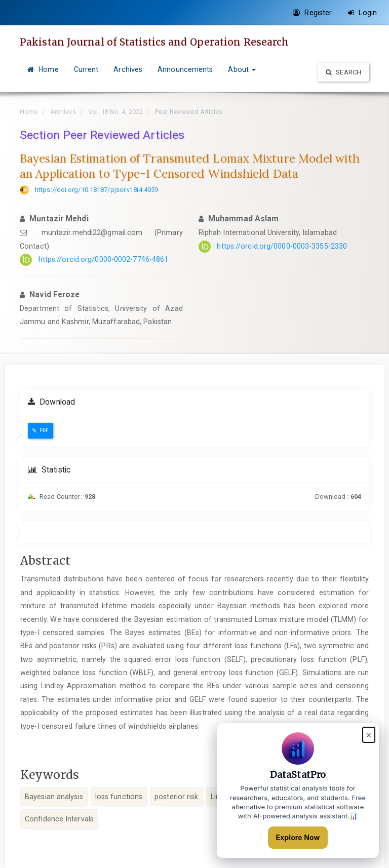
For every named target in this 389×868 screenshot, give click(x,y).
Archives (128, 69)
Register (312, 13)
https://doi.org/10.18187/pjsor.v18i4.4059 (96, 190)
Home (43, 69)
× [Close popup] (369, 735)
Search (343, 72)
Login (362, 13)
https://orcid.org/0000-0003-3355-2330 (282, 246)
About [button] (242, 69)
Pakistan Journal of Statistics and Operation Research (154, 42)
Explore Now (298, 837)
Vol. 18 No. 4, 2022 (115, 112)
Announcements (185, 69)
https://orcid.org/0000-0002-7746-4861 (104, 259)
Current (86, 69)
